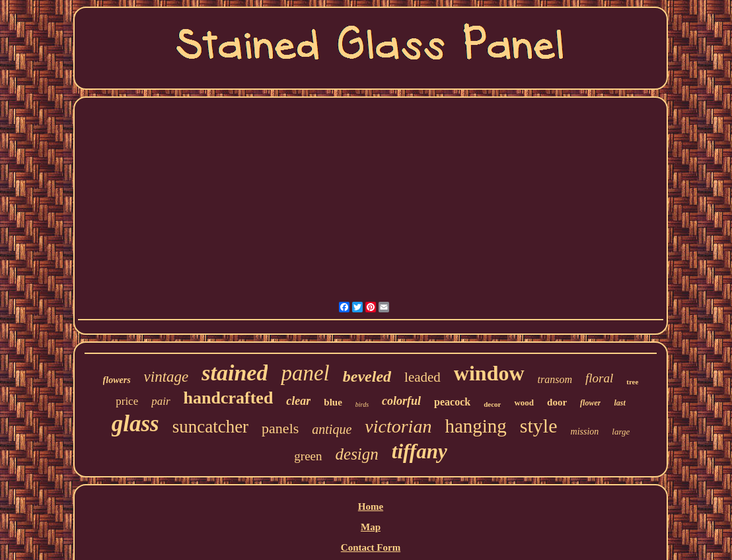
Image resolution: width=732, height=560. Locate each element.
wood (524, 402)
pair (161, 401)
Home (371, 507)
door (557, 402)
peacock (452, 402)
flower (590, 403)
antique (332, 429)
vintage (166, 377)
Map (371, 527)
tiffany (420, 451)
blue (333, 402)
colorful (401, 401)
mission (585, 432)
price (127, 401)
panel (305, 373)
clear (298, 401)
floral (599, 378)
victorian (398, 426)
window (489, 373)
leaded (422, 377)
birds (362, 404)
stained (235, 373)
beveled (367, 376)
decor (492, 404)
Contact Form (371, 547)
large (621, 432)
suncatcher (210, 427)
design (357, 454)
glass (135, 424)
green (308, 456)
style (539, 426)
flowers (117, 380)
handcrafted (229, 398)
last (619, 403)
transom (555, 379)
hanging (475, 426)
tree (632, 382)
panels (280, 428)
